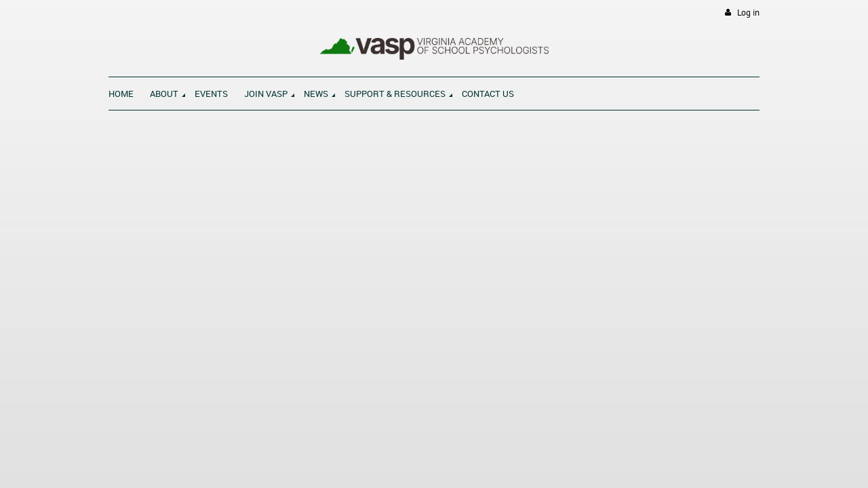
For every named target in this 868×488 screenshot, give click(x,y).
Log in (748, 13)
